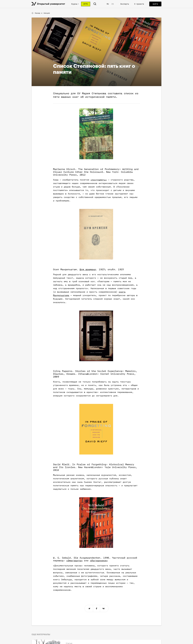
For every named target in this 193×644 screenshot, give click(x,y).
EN (113, 4)
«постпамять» (99, 180)
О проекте (139, 4)
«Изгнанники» (99, 561)
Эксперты (125, 4)
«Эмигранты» (74, 561)
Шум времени (88, 269)
